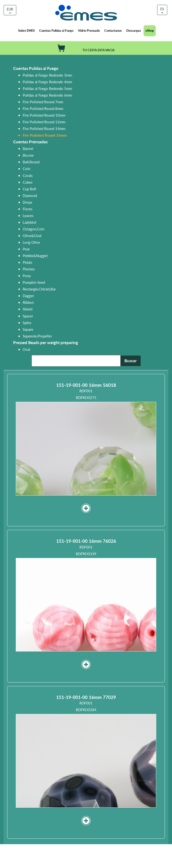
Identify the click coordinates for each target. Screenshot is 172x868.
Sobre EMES (26, 30)
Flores (28, 209)
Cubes (28, 182)
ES (162, 10)
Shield (28, 309)
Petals (28, 262)
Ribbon (28, 302)
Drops (28, 202)
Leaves (28, 215)
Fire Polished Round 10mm (44, 115)
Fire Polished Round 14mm (44, 128)
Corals (28, 175)
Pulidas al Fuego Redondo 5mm (47, 88)
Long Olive (31, 242)
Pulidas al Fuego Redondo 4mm (47, 82)
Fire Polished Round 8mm (43, 108)
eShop (150, 30)
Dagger (28, 296)
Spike (27, 323)
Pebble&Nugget (35, 256)
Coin (26, 168)
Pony (27, 276)
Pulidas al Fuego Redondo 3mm (47, 75)
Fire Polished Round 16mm (45, 135)
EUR (10, 10)
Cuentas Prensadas (30, 142)
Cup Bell (29, 189)
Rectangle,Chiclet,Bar (39, 289)
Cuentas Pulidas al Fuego (56, 30)
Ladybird (29, 222)
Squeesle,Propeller (37, 336)
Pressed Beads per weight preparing (46, 343)
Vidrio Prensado (89, 30)
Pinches (29, 269)
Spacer (28, 316)
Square (28, 329)
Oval (26, 349)
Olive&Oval (32, 235)
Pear (26, 249)
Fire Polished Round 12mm (44, 122)
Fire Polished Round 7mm (43, 102)
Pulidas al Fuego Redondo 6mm (47, 95)
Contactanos (113, 30)
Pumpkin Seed (34, 282)
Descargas (134, 30)
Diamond (30, 195)
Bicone (28, 155)
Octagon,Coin (33, 229)
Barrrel (28, 148)
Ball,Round (31, 162)
